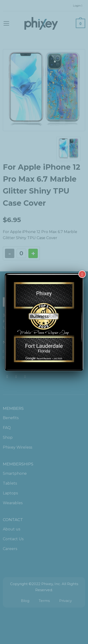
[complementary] (54, 618)
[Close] (82, 270)
